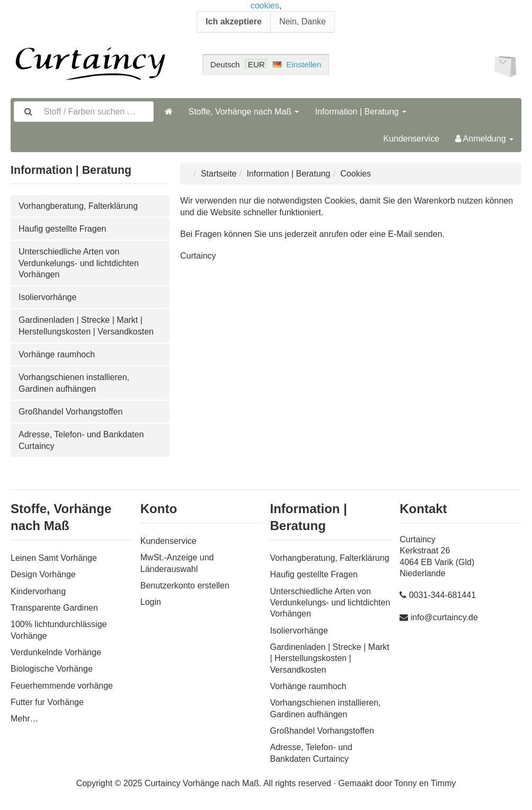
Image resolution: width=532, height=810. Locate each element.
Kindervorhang (38, 591)
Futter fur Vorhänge (47, 702)
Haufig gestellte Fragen (62, 229)
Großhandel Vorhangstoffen (70, 412)
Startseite (219, 174)
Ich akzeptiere (234, 21)
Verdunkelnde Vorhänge (56, 652)
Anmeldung (484, 139)
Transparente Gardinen (54, 608)
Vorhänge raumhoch (57, 354)
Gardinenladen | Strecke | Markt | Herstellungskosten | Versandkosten (86, 325)
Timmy (443, 783)
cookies (265, 6)
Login (151, 602)
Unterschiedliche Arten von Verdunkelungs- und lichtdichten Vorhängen (79, 263)
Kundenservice (411, 139)
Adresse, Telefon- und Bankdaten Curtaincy (81, 440)
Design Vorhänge (43, 574)
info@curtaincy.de (444, 617)
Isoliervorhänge (47, 297)
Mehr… (24, 719)
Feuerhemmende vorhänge (62, 686)
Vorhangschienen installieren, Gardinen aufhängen (74, 383)
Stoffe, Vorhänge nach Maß (244, 112)
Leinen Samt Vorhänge (54, 558)
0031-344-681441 (442, 595)
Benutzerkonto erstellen (185, 586)
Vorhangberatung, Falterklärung (78, 206)
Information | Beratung (360, 112)
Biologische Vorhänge (52, 669)
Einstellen (304, 64)
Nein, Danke (303, 21)
